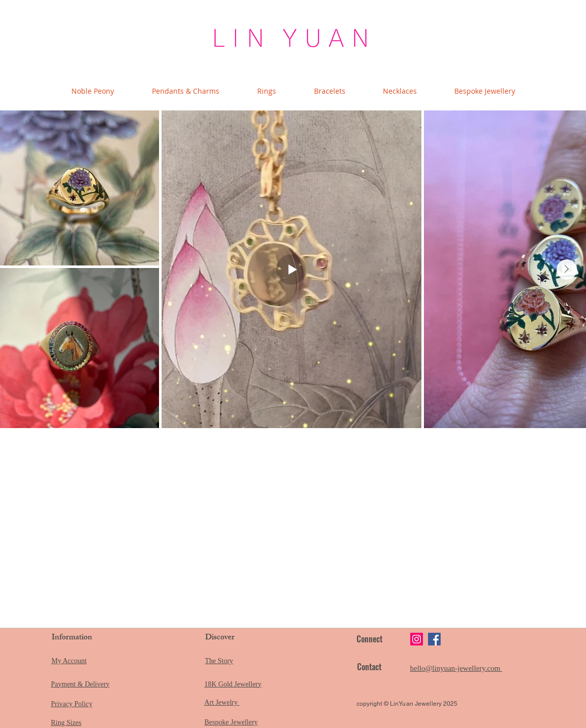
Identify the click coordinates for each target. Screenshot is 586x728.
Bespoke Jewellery (231, 722)
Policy (84, 704)
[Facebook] (434, 639)
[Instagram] (417, 639)
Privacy (63, 704)
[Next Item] (567, 270)
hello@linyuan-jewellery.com (456, 668)
